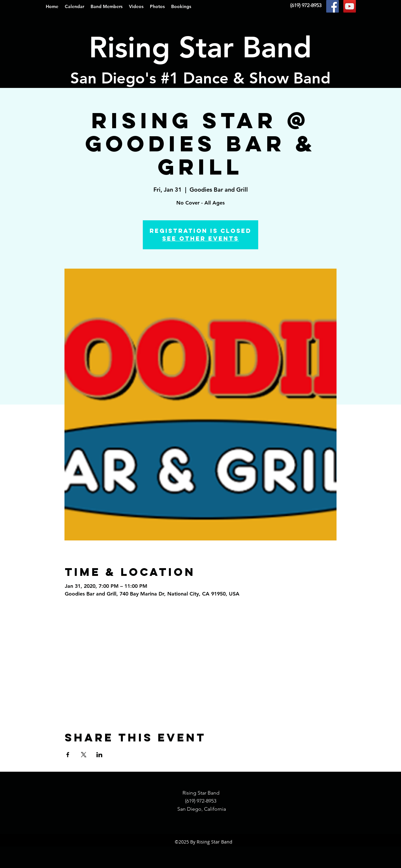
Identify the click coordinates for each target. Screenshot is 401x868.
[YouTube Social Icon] (350, 6)
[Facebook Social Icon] (333, 6)
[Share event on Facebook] (68, 755)
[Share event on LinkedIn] (99, 755)
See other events (200, 238)
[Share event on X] (84, 755)
